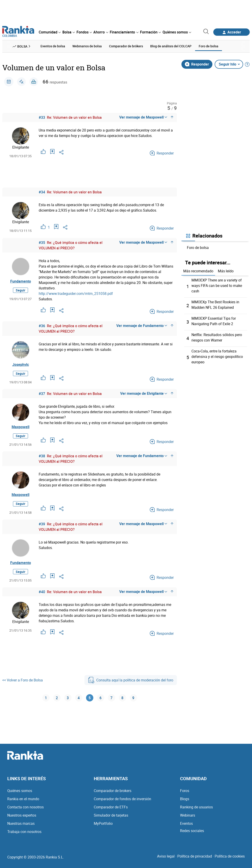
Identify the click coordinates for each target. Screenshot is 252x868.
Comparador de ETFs (111, 807)
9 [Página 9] (133, 698)
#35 (42, 243)
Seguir (20, 290)
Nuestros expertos (22, 815)
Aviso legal (166, 856)
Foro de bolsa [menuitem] (209, 46)
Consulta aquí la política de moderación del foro (131, 680)
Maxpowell (20, 427)
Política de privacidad (195, 856)
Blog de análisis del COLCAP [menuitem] (171, 46)
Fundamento (21, 281)
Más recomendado (198, 271)
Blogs (185, 799)
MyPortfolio (103, 823)
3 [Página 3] (68, 698)
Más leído (226, 271)
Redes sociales (192, 831)
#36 (42, 326)
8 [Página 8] (122, 698)
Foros (185, 791)
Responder (197, 64)
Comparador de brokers (113, 791)
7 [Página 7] (111, 698)
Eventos (186, 823)
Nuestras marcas (21, 823)
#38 (42, 456)
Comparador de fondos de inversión (122, 799)
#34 (42, 192)
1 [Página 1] (46, 698)
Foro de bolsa (198, 248)
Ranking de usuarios (196, 807)
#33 (42, 117)
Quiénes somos (20, 791)
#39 (42, 524)
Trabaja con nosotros (24, 832)
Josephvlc (21, 364)
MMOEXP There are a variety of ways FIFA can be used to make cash (217, 286)
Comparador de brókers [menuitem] (126, 46)
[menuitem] (50, 32)
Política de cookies (230, 856)
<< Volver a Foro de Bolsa (23, 680)
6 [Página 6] (101, 698)
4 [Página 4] (79, 698)
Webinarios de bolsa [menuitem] (87, 46)
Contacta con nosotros (25, 807)
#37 (42, 394)
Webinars (188, 815)
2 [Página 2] (57, 698)
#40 (42, 592)
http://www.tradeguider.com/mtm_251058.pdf (76, 294)
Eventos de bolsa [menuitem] (53, 46)
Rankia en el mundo (23, 799)
